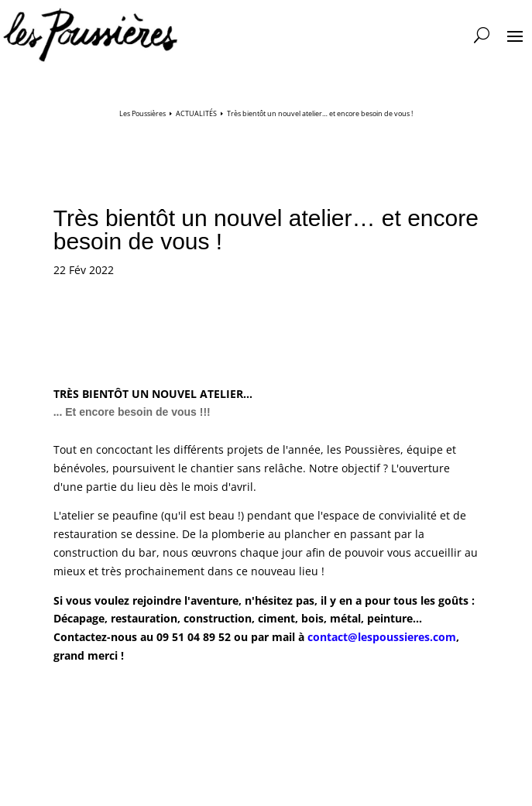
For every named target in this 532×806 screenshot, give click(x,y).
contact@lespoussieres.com (382, 637)
